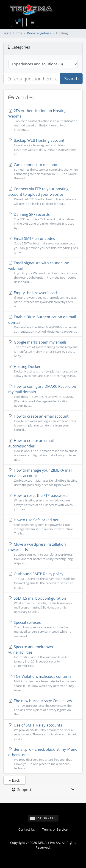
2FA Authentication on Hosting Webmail (43, 120)
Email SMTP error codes (43, 245)
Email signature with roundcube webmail (43, 272)
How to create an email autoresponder (43, 450)
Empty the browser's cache (43, 299)
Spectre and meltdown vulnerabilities (43, 656)
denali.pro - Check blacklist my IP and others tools (43, 759)
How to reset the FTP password (43, 502)
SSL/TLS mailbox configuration (43, 605)
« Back (15, 780)
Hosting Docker (43, 371)
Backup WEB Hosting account (43, 147)
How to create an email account (43, 423)
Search (71, 78)
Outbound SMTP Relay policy (43, 581)
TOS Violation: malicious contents (43, 683)
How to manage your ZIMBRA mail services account (43, 477)
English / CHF (43, 818)
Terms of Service (55, 829)
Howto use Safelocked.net (43, 527)
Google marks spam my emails (43, 349)
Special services (43, 629)
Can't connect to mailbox (43, 171)
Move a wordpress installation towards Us (43, 554)
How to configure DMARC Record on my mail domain (43, 396)
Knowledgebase (39, 33)
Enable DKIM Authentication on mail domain (43, 324)
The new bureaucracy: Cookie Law (43, 707)
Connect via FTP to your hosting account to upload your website (43, 196)
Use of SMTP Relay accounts (43, 732)
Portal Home (13, 33)
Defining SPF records (43, 221)
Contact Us (27, 829)
